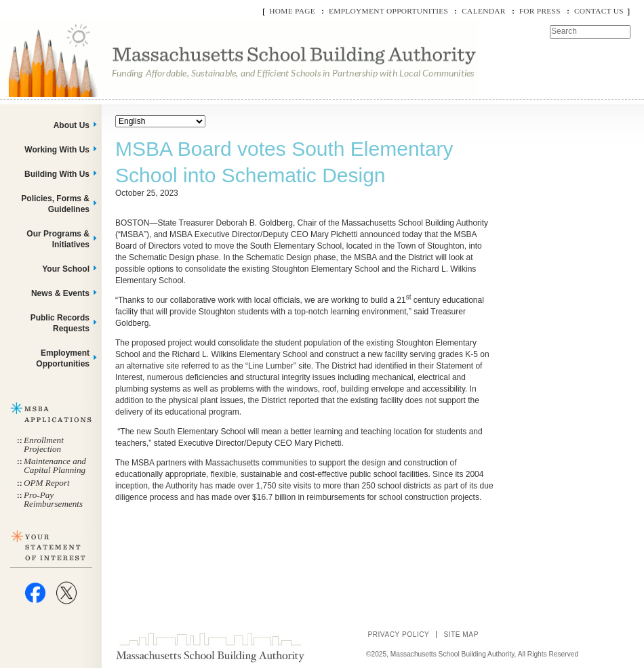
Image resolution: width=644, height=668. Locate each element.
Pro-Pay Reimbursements (53, 499)
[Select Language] (160, 121)
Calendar (483, 11)
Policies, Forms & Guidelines (55, 204)
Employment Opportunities (388, 11)
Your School (66, 269)
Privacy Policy (398, 634)
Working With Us (57, 150)
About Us (72, 125)
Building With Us (57, 174)
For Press (540, 11)
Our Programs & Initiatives (58, 239)
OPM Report (47, 483)
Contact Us (599, 11)
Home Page (292, 11)
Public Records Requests (60, 323)
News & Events (60, 293)
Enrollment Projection (44, 444)
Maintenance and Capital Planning (55, 465)
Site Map (461, 634)
